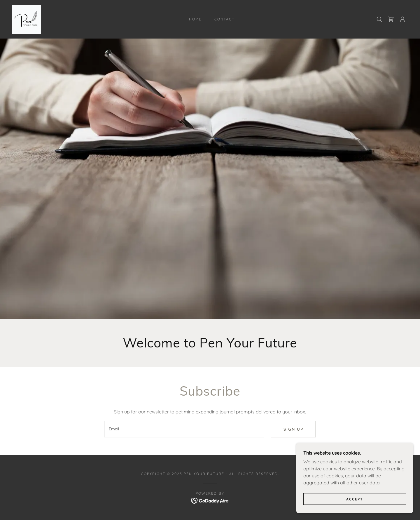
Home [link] (195, 19)
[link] (26, 19)
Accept (355, 507)
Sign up (293, 429)
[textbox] (184, 429)
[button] (402, 19)
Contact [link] (224, 19)
